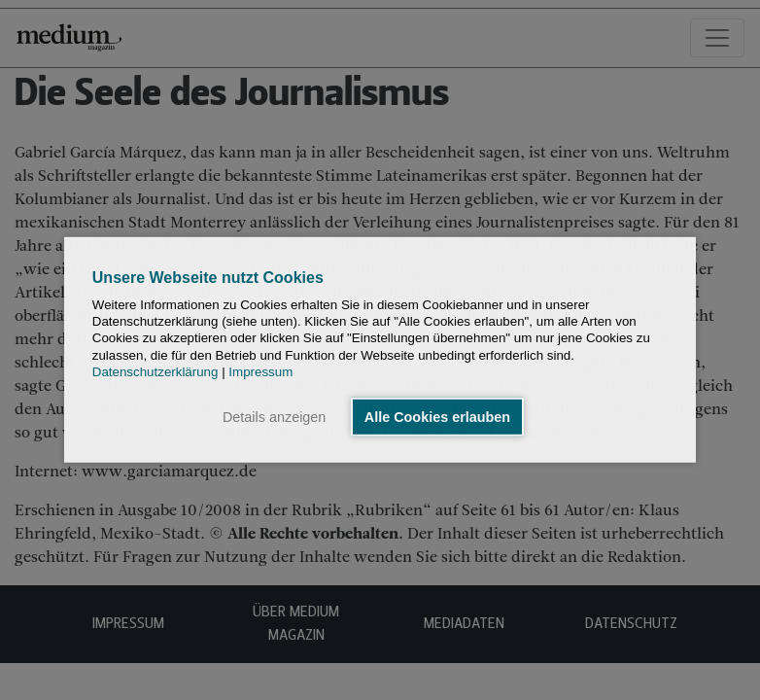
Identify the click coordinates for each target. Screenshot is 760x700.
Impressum (260, 372)
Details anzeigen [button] (274, 417)
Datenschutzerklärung (155, 372)
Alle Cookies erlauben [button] (437, 417)
